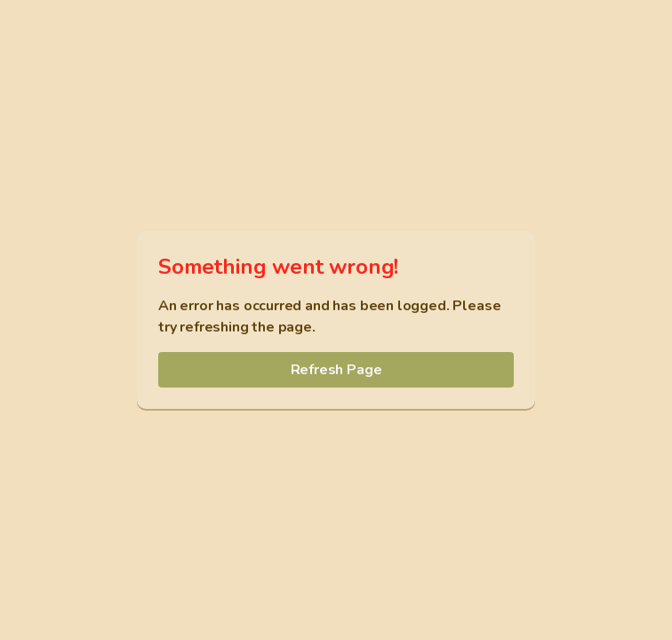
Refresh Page (336, 370)
